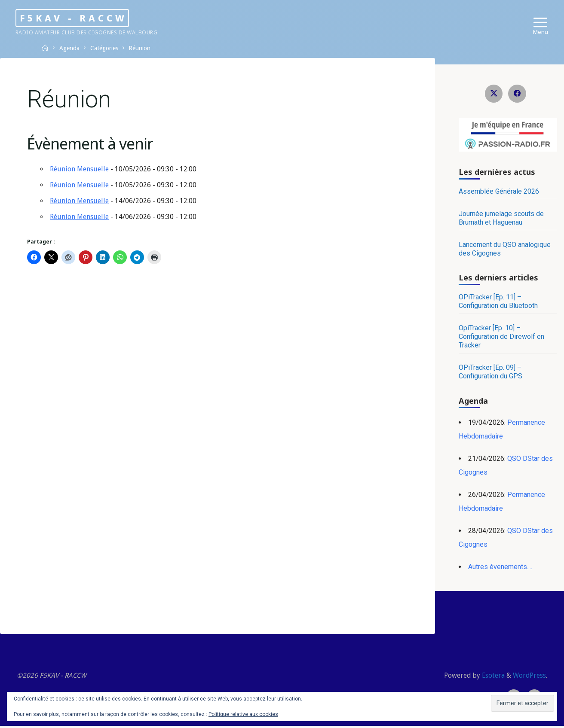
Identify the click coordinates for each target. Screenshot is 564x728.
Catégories (106, 48)
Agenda (71, 48)
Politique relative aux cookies (243, 714)
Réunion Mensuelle (80, 170)
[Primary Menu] (539, 23)
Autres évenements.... (500, 568)
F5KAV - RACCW (86, 18)
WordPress (529, 677)
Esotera (491, 677)
